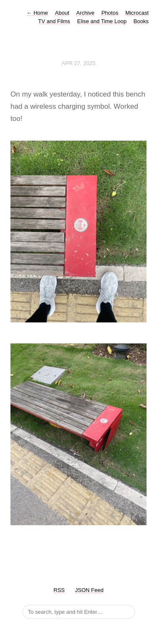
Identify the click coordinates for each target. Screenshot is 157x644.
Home (37, 13)
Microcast (137, 13)
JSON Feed (89, 590)
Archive (85, 13)
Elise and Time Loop (102, 21)
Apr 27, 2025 (78, 63)
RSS (59, 590)
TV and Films (54, 21)
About (62, 13)
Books (141, 21)
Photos (110, 13)
